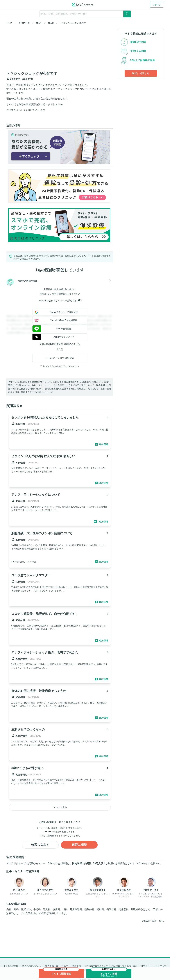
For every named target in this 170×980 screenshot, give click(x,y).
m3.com (141, 864)
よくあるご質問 (11, 966)
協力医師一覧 (52, 966)
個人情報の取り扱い (64, 289)
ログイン (157, 5)
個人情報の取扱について (96, 966)
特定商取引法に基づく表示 (125, 966)
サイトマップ (160, 966)
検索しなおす (40, 845)
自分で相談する (103, 256)
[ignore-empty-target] (85, 14)
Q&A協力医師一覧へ (153, 921)
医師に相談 (79, 845)
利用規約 (48, 289)
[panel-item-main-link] (60, 431)
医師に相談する (141, 73)
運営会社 (145, 966)
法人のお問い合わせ (32, 966)
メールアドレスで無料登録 (60, 358)
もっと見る (60, 807)
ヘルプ (65, 966)
